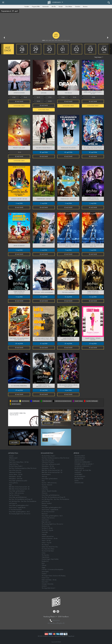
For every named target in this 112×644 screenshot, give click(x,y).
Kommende (46, 6)
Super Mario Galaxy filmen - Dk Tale (19, 462)
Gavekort (78, 6)
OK (45, 440)
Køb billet (56, 35)
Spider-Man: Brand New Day (50, 547)
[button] (4, 38)
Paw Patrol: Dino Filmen (48, 549)
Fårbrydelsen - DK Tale (15, 476)
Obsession (45, 493)
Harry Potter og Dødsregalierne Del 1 (19, 505)
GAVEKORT (78, 472)
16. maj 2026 (93, 297)
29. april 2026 (44, 152)
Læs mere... (48, 423)
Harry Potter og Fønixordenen (17, 491)
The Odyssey (45, 545)
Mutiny (44, 553)
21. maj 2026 (44, 344)
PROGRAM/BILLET (80, 456)
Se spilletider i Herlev (19, 106)
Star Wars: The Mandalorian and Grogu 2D (21, 499)
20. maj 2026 (19, 344)
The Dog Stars (45, 555)
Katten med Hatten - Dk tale (49, 580)
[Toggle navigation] (3, 2)
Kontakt (61, 6)
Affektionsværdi (13, 458)
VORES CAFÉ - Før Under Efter (83, 470)
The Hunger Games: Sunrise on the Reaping (54, 576)
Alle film (54, 6)
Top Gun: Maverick (14, 495)
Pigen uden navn (46, 522)
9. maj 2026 (19, 297)
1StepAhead (71, 636)
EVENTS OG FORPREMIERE (82, 462)
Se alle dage (19, 101)
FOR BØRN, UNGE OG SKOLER (84, 464)
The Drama (12, 460)
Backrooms (45, 514)
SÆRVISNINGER (79, 460)
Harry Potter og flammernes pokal (18, 481)
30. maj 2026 (44, 390)
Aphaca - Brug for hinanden (49, 491)
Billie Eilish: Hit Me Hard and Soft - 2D (19, 487)
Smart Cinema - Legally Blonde (17, 507)
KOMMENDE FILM (80, 458)
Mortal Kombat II (46, 474)
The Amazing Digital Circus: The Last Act (20, 514)
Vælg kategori (98, 57)
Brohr (43, 563)
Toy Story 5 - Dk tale (47, 528)
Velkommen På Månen (15, 472)
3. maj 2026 (68, 203)
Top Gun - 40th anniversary (16, 493)
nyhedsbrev (48, 632)
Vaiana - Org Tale (47, 543)
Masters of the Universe (48, 518)
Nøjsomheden (46, 557)
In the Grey (45, 489)
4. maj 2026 (44, 250)
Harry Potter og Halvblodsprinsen (18, 497)
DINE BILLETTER (79, 479)
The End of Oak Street (48, 551)
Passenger (45, 505)
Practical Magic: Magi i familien (50, 559)
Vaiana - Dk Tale (46, 541)
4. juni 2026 (68, 390)
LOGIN (77, 481)
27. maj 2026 (93, 344)
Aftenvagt (44, 476)
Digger (44, 567)
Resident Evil (45, 561)
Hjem (10, 485)
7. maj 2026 (68, 250)
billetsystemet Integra (60, 636)
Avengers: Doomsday (48, 584)
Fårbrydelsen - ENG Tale (16, 479)
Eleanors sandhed (47, 503)
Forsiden (27, 6)
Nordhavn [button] (57, 2)
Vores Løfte (45, 532)
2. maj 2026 (19, 203)
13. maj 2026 (44, 297)
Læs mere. (80, 423)
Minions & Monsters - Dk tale (50, 538)
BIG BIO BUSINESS (80, 476)
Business (85, 6)
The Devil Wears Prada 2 (16, 466)
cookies (66, 632)
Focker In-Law (46, 578)
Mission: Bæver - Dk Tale (16, 474)
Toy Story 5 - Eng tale (47, 530)
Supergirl (44, 534)
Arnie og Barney (13, 483)
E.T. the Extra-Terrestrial (15, 510)
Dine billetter (69, 6)
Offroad (44, 565)
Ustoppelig (45, 487)
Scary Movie (45, 520)
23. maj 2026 (68, 344)
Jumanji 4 (44, 586)
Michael (11, 456)
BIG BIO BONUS (79, 468)
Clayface (44, 574)
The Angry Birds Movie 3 (48, 588)
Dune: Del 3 (45, 582)
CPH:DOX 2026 (79, 483)
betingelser (54, 632)
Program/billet (36, 6)
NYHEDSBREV (78, 474)
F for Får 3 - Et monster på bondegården (53, 569)
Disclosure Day (46, 526)
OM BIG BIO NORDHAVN (82, 466)
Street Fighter (45, 571)
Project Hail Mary (14, 464)
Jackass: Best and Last (48, 536)
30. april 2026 (68, 152)
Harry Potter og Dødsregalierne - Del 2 (19, 512)
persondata (60, 632)
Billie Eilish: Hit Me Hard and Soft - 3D (19, 489)
